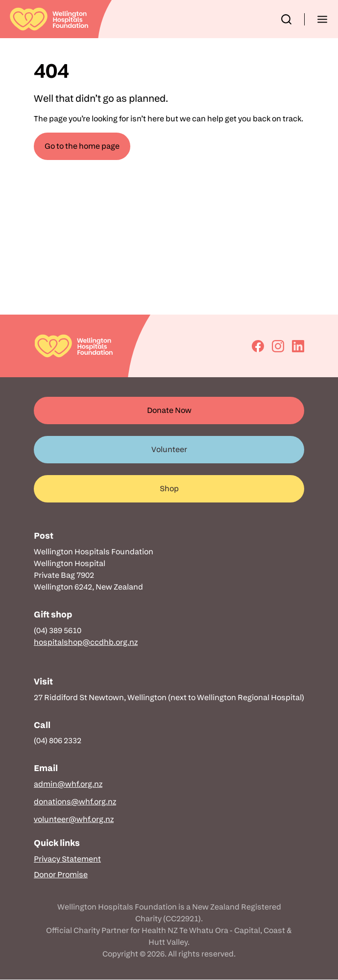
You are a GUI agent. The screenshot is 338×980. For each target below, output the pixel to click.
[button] (286, 19)
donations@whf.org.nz (75, 802)
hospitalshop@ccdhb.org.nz (86, 642)
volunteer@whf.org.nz (74, 819)
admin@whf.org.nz (68, 784)
